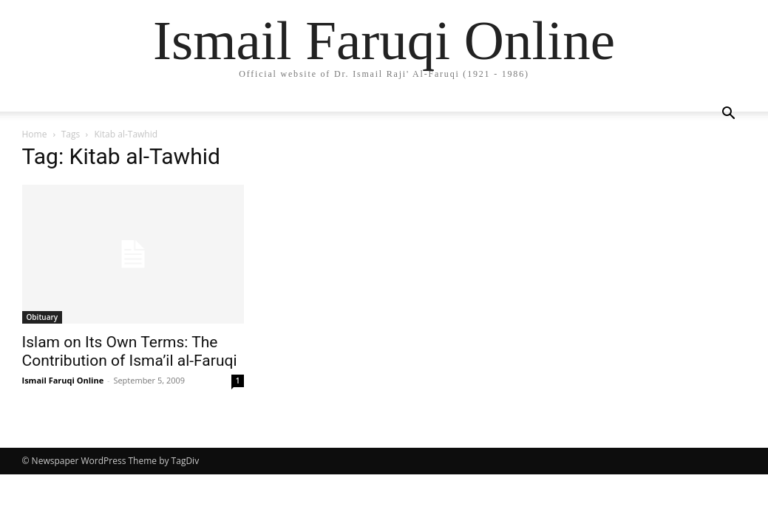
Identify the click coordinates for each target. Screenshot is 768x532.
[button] (729, 115)
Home (35, 134)
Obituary (43, 317)
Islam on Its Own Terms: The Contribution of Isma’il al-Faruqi (130, 351)
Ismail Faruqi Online (63, 380)
